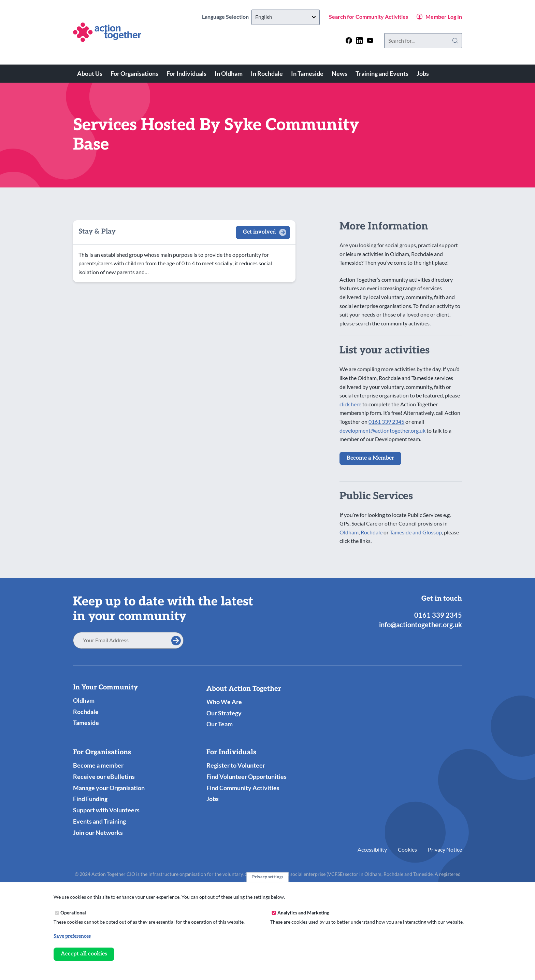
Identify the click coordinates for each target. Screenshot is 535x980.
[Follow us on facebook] (349, 40)
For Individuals (186, 73)
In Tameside (307, 73)
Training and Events (382, 73)
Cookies (407, 849)
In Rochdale (267, 73)
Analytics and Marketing (303, 913)
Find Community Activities (243, 788)
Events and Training (99, 821)
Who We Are (224, 702)
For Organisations (134, 73)
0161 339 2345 (386, 422)
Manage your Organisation (109, 788)
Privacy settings (268, 877)
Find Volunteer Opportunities (247, 776)
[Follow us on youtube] (370, 40)
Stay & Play (97, 232)
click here (350, 404)
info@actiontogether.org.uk (421, 625)
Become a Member (370, 458)
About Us (90, 73)
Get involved (259, 232)
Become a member (98, 765)
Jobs (423, 73)
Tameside (86, 723)
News (339, 73)
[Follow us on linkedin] (359, 40)
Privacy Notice (445, 849)
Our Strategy (224, 713)
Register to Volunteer (236, 765)
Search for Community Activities (368, 17)
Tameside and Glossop (416, 532)
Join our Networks (98, 832)
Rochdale (372, 532)
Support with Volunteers (106, 810)
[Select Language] (286, 17)
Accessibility (372, 849)
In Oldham (229, 73)
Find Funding (90, 799)
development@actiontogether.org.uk (382, 430)
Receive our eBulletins (104, 776)
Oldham (349, 532)
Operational (73, 913)
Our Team (220, 724)
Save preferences (72, 936)
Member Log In (444, 17)
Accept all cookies (84, 954)
